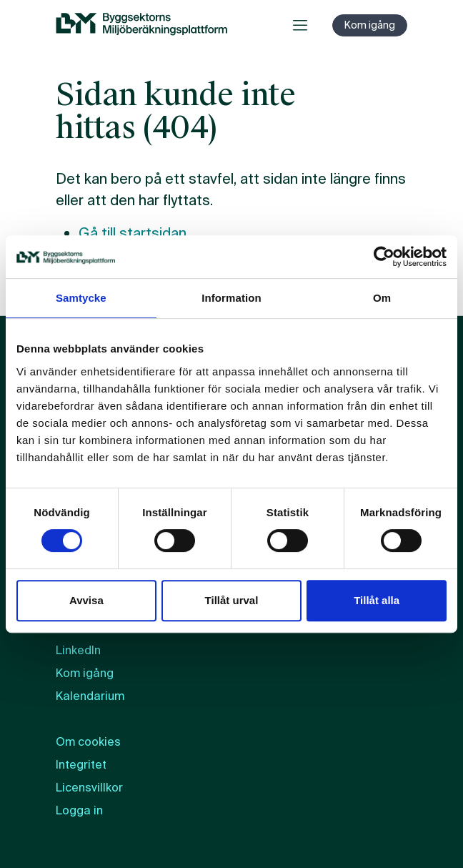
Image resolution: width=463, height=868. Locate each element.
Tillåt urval (232, 600)
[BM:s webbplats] (141, 25)
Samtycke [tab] (81, 298)
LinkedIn (78, 650)
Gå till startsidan (133, 233)
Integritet (81, 765)
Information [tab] (231, 298)
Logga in (79, 810)
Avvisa (86, 600)
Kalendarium (90, 696)
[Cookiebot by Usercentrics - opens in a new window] (384, 257)
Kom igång (370, 25)
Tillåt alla (377, 600)
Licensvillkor (89, 788)
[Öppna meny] (300, 25)
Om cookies (88, 742)
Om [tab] (382, 298)
